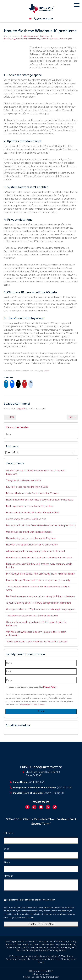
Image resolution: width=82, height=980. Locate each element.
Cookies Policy (38, 977)
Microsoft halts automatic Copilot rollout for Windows (32, 493)
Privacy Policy (50, 687)
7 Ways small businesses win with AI (24, 480)
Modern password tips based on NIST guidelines (30, 506)
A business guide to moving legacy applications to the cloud (36, 551)
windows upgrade (65, 39)
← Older (10, 417)
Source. (47, 371)
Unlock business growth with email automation (29, 532)
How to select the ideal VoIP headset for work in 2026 (33, 513)
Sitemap (27, 977)
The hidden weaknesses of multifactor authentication (32, 616)
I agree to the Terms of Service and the (32, 687)
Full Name (9, 833)
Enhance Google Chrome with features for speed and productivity (38, 580)
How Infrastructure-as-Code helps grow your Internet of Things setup (40, 500)
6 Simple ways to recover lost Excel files (26, 519)
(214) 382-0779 (44, 19)
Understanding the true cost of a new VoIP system (31, 538)
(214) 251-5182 (65, 788)
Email (7, 849)
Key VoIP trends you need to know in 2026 (27, 487)
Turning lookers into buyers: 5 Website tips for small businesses (37, 642)
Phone (7, 862)
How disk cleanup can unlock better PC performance (32, 545)
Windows (46, 36)
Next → (72, 417)
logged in (21, 409)
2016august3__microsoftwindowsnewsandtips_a (22, 39)
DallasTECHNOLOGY (31, 36)
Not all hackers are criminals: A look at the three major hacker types (39, 558)
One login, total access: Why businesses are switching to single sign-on (41, 609)
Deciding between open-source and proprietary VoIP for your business (41, 596)
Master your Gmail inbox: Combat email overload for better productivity (41, 525)
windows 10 (53, 39)
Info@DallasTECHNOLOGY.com (32, 705)
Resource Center (17, 427)
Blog (8, 434)
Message (8, 876)
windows (45, 39)
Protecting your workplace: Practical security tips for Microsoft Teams (40, 574)
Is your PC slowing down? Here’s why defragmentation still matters (39, 603)
